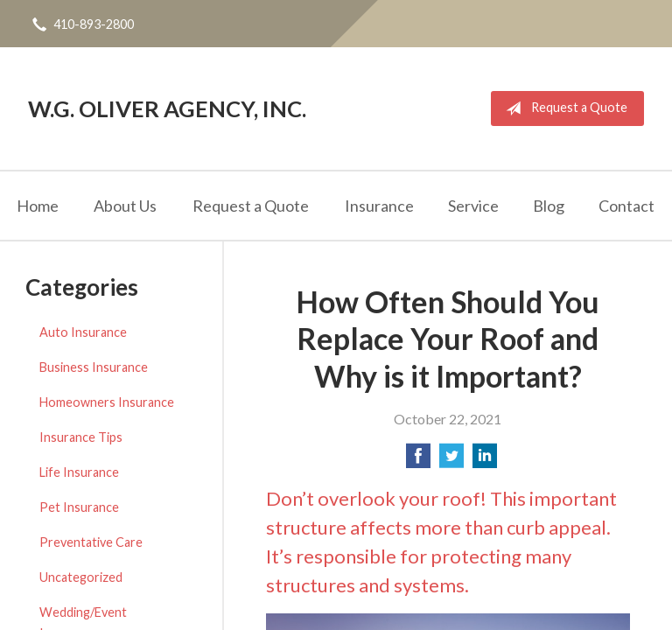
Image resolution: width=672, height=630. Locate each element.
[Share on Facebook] (418, 461)
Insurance (379, 206)
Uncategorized (81, 577)
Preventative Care (91, 542)
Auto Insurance (83, 332)
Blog (549, 206)
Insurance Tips (81, 437)
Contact (626, 206)
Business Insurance (94, 367)
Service (473, 206)
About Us (125, 206)
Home (38, 206)
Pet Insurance (79, 507)
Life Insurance (79, 472)
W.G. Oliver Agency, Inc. (167, 108)
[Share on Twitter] (451, 461)
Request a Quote (563, 108)
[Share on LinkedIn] (485, 461)
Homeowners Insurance (107, 402)
